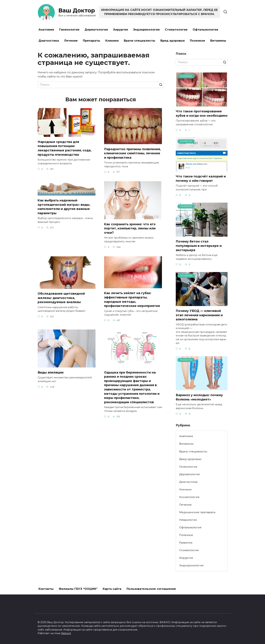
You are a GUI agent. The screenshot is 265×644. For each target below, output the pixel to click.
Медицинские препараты (197, 512)
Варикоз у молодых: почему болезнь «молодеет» (199, 397)
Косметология (189, 497)
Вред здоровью (173, 41)
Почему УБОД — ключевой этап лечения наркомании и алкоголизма (199, 315)
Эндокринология (146, 30)
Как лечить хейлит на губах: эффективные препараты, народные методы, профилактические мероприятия (132, 299)
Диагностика (49, 41)
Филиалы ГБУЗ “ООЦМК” (78, 589)
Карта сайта (112, 589)
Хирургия (121, 30)
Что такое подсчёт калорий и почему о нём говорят (201, 178)
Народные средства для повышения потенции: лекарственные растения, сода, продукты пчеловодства (65, 148)
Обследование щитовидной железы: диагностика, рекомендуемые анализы (61, 298)
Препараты (91, 41)
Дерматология (96, 30)
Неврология (188, 520)
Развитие (186, 543)
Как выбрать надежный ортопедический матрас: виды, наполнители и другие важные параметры (64, 207)
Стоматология (176, 30)
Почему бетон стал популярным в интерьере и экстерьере (199, 246)
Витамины (218, 41)
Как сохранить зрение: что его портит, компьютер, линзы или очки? (130, 228)
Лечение (71, 41)
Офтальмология (205, 30)
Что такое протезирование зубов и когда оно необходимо (202, 113)
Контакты (46, 589)
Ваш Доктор (77, 10)
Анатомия (46, 30)
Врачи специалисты (139, 41)
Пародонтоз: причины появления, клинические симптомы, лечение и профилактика (133, 153)
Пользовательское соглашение (151, 589)
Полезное (197, 41)
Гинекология (69, 30)
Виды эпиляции (51, 372)
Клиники (112, 41)
